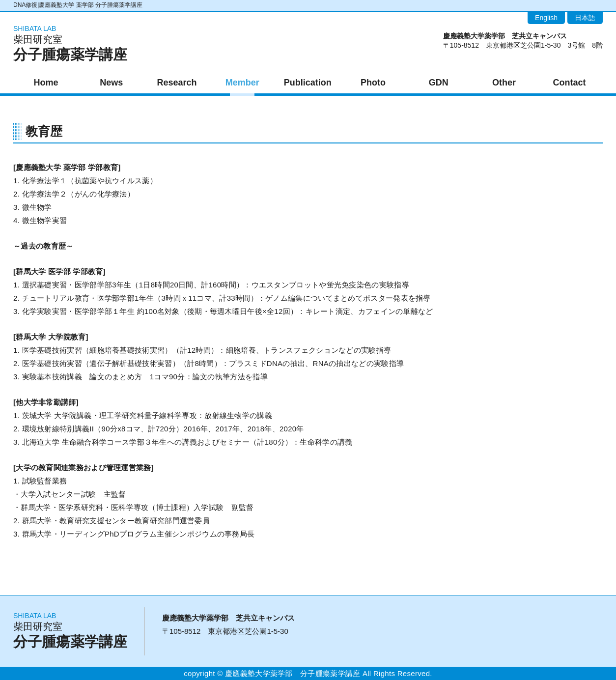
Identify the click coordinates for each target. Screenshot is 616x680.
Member (242, 83)
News (111, 83)
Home (46, 83)
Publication (308, 83)
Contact (570, 83)
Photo (373, 83)
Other (504, 83)
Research (177, 83)
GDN (439, 83)
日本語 (585, 18)
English (546, 18)
